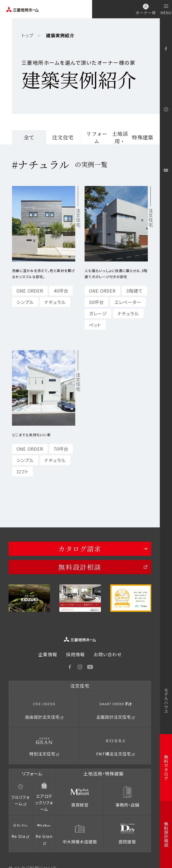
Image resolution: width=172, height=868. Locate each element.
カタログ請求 (80, 549)
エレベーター (128, 302)
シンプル (25, 302)
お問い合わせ (108, 654)
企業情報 (48, 654)
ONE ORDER (30, 291)
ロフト (23, 472)
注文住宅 (63, 137)
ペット (95, 325)
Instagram (166, 110)
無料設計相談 (80, 567)
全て (29, 137)
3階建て (134, 291)
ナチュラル (55, 302)
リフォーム (97, 137)
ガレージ (98, 313)
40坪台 (61, 291)
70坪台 (61, 449)
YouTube (166, 170)
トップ (27, 35)
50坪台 (96, 302)
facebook (166, 49)
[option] (29, 598)
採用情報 (76, 654)
